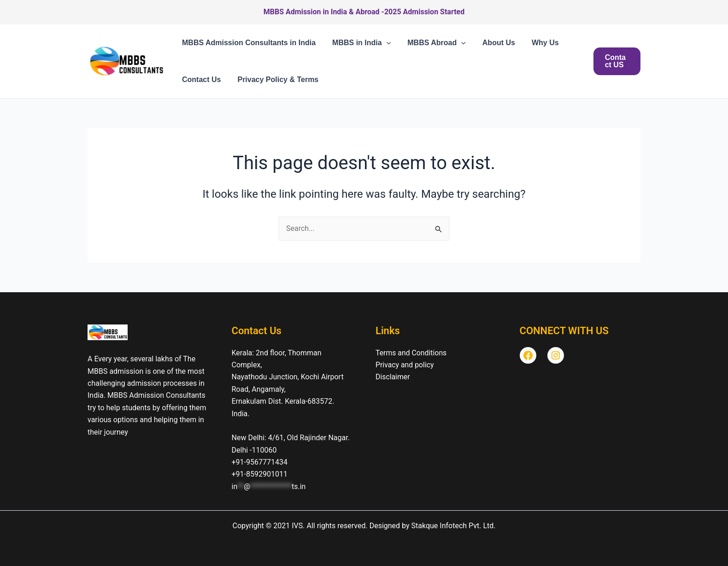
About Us (492, 43)
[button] (384, 43)
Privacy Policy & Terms (275, 80)
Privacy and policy (405, 365)
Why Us (537, 43)
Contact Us (200, 80)
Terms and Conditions (411, 353)
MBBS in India (359, 43)
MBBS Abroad (432, 43)
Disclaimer (393, 377)
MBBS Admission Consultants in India (248, 43)
